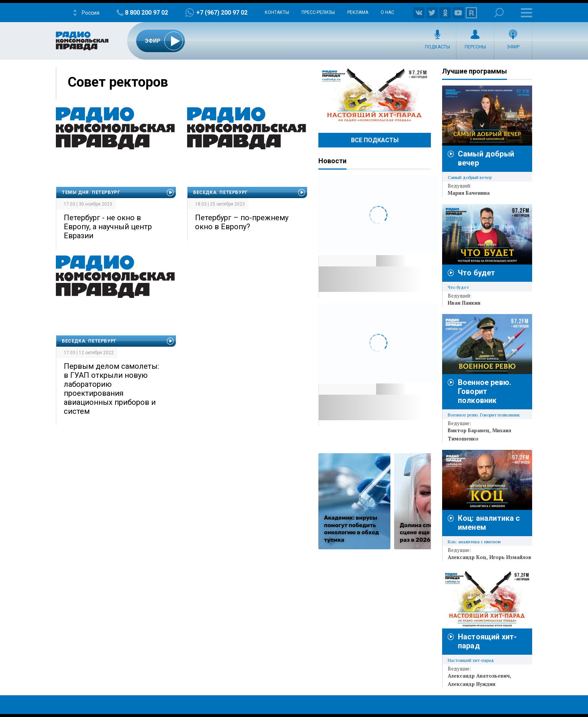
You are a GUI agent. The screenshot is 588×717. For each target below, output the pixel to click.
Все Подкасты (375, 140)
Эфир (513, 47)
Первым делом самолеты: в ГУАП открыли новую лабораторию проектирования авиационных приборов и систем (111, 389)
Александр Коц (467, 557)
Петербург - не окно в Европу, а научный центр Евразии (108, 227)
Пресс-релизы (318, 12)
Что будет (476, 273)
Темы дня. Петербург (91, 192)
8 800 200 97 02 (146, 13)
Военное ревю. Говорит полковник (484, 391)
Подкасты (437, 47)
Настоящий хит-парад (375, 95)
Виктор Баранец (469, 430)
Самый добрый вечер (470, 177)
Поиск (499, 13)
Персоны (475, 47)
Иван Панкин (464, 303)
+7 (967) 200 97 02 (222, 13)
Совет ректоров (118, 82)
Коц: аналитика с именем (474, 542)
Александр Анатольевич (479, 676)
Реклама (358, 12)
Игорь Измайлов (510, 557)
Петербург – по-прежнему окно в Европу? (242, 222)
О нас (387, 12)
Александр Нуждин (472, 684)
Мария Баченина (469, 193)
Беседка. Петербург (220, 192)
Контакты (277, 12)
